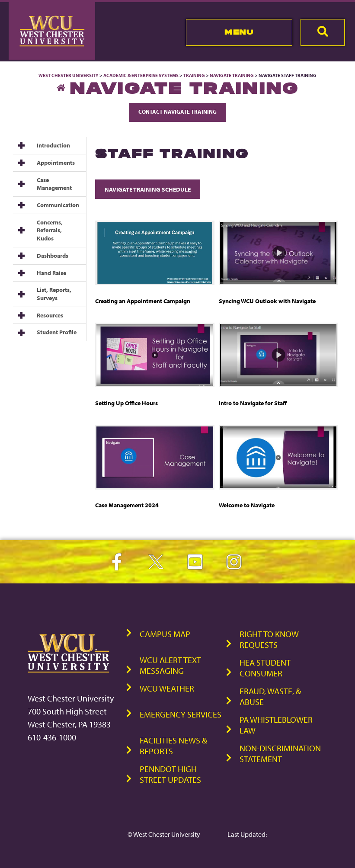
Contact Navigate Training (177, 112)
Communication (58, 205)
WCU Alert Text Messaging (170, 665)
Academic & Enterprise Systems (141, 75)
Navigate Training (232, 75)
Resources (50, 315)
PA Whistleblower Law (276, 725)
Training (194, 75)
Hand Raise (51, 273)
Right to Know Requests (269, 639)
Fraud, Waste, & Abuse (270, 696)
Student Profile (57, 332)
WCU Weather (167, 688)
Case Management (54, 184)
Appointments (56, 163)
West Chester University (69, 75)
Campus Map (165, 634)
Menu (239, 32)
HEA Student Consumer (265, 668)
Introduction (53, 145)
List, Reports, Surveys (54, 294)
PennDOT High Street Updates (170, 774)
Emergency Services (181, 714)
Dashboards (53, 256)
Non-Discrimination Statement (280, 753)
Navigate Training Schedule (148, 189)
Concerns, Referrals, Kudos (50, 230)
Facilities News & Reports (173, 746)
